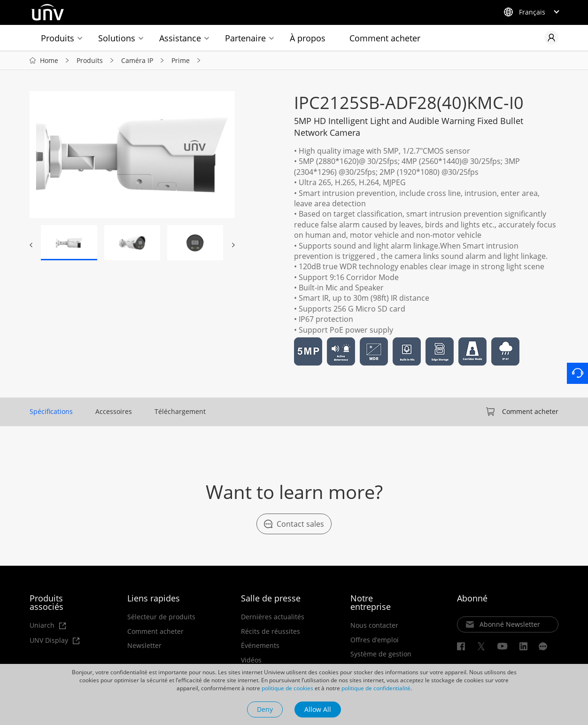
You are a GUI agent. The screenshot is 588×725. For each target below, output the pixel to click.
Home (49, 60)
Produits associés (46, 602)
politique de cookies (287, 688)
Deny (265, 709)
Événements (260, 646)
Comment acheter (385, 38)
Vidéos (251, 660)
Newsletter (144, 646)
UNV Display (54, 641)
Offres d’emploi (375, 640)
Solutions (117, 38)
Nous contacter (374, 625)
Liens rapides (154, 598)
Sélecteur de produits (161, 617)
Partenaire (245, 38)
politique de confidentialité (376, 688)
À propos (308, 38)
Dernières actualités (273, 617)
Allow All (318, 709)
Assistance (180, 38)
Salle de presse (271, 598)
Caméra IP (137, 60)
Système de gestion (381, 654)
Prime (181, 60)
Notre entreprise (371, 602)
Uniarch (48, 626)
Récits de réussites (271, 631)
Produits (58, 38)
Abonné (472, 598)
